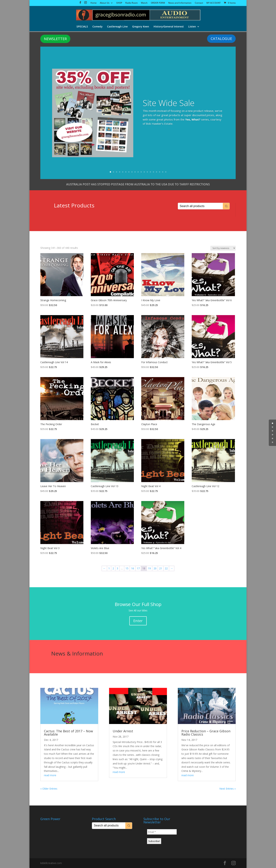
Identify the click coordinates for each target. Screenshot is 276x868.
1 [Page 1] (109, 568)
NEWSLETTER (55, 39)
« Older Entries (49, 789)
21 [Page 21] (161, 568)
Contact (199, 3)
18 (163, 172)
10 (138, 172)
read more (50, 775)
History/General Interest (169, 27)
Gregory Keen (141, 27)
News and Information (180, 3)
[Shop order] (223, 248)
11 (141, 172)
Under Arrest (123, 731)
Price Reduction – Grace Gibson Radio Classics (206, 733)
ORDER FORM (158, 3)
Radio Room (131, 3)
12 (144, 172)
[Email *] (162, 832)
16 (157, 172)
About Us (105, 3)
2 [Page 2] (113, 568)
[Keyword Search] (200, 206)
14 (150, 172)
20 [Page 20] (155, 568)
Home (94, 3)
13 (147, 172)
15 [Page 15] (127, 568)
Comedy (97, 27)
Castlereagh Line (117, 27)
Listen (193, 27)
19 (166, 172)
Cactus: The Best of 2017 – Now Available (68, 733)
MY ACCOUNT (214, 3)
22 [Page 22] (166, 568)
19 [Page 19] (149, 568)
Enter (138, 621)
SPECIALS (82, 27)
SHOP (119, 3)
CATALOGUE (221, 39)
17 (160, 172)
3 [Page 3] (117, 568)
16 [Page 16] (133, 568)
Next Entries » (228, 789)
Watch (144, 3)
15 (153, 172)
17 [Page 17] (138, 568)
